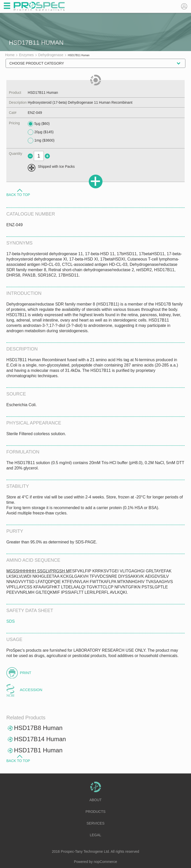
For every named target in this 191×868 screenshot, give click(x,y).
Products (96, 812)
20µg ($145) (41, 132)
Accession (31, 690)
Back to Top (18, 194)
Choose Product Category (37, 63)
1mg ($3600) (41, 141)
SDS (11, 621)
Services (96, 823)
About (95, 800)
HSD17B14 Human (40, 739)
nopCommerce (106, 862)
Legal (96, 835)
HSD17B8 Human (38, 728)
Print (26, 673)
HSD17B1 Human (38, 750)
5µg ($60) (39, 124)
